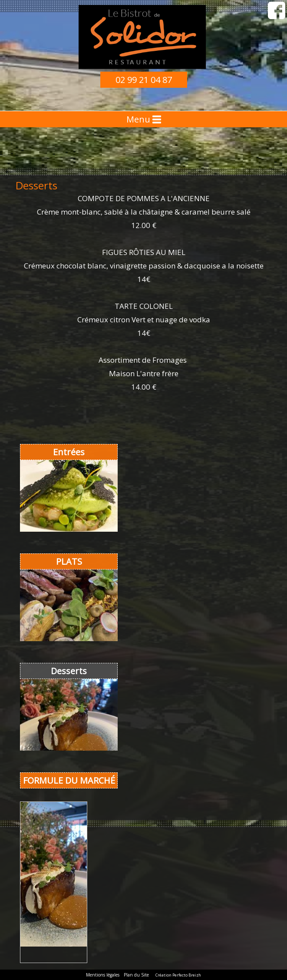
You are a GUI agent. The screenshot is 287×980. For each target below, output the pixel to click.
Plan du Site (136, 975)
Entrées (69, 452)
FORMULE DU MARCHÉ (69, 780)
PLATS (69, 561)
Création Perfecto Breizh (178, 975)
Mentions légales (103, 975)
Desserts (69, 671)
